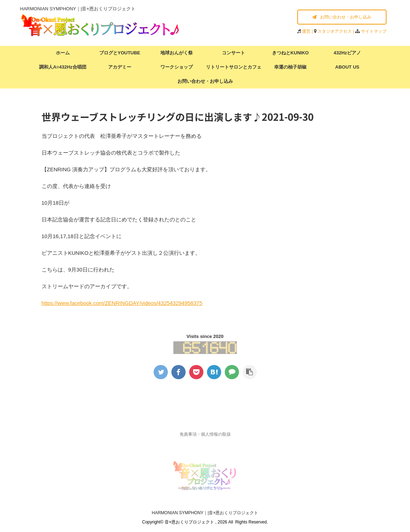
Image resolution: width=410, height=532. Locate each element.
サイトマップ (374, 31)
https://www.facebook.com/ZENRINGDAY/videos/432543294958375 (122, 303)
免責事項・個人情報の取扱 (205, 434)
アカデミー (120, 67)
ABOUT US (347, 67)
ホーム (63, 53)
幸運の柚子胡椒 (290, 67)
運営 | (308, 31)
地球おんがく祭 (177, 53)
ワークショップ (177, 67)
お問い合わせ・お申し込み (342, 17)
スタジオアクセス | (336, 31)
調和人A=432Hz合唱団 (63, 67)
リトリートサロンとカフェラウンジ (234, 69)
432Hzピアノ (347, 53)
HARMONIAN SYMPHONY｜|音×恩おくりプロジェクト (205, 513)
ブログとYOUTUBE (120, 53)
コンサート (233, 53)
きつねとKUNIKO (290, 53)
